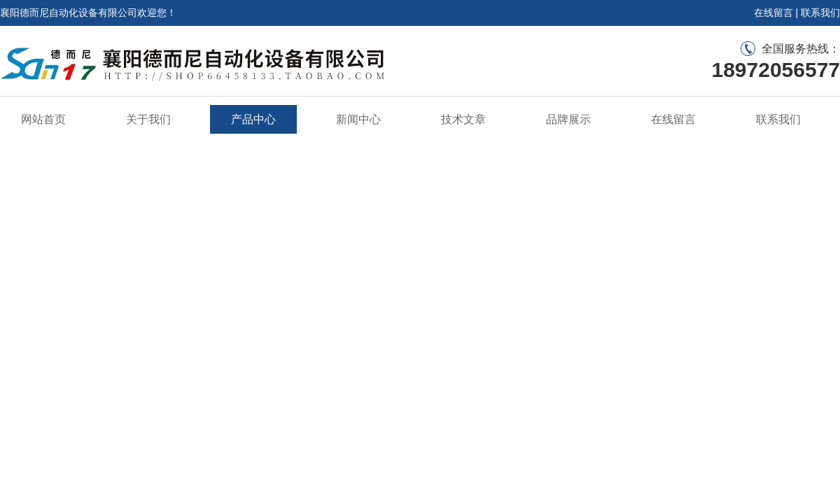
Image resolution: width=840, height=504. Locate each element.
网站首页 (43, 119)
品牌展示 (568, 119)
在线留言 (773, 13)
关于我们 (148, 119)
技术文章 (463, 119)
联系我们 (820, 13)
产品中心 (253, 119)
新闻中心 (358, 119)
